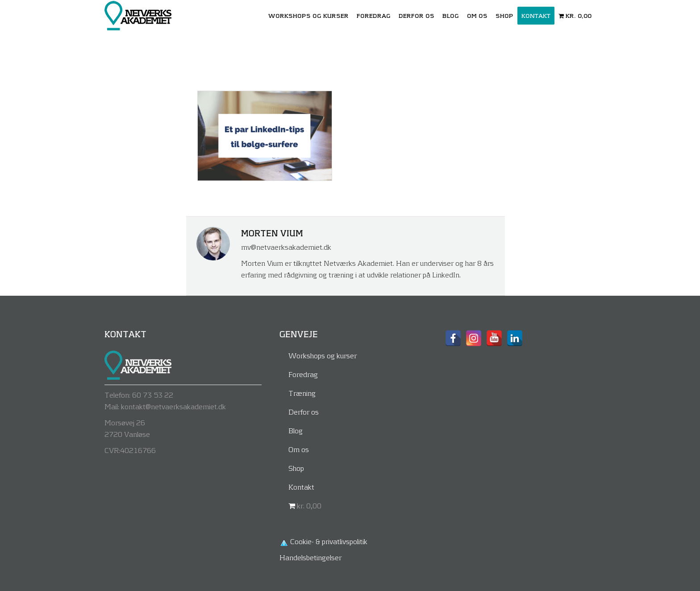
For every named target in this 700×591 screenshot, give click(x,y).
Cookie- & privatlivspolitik (329, 541)
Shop (296, 468)
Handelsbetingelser (310, 557)
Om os (299, 449)
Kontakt (301, 487)
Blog (296, 430)
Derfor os (304, 412)
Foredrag (303, 374)
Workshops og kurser (323, 355)
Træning (302, 393)
